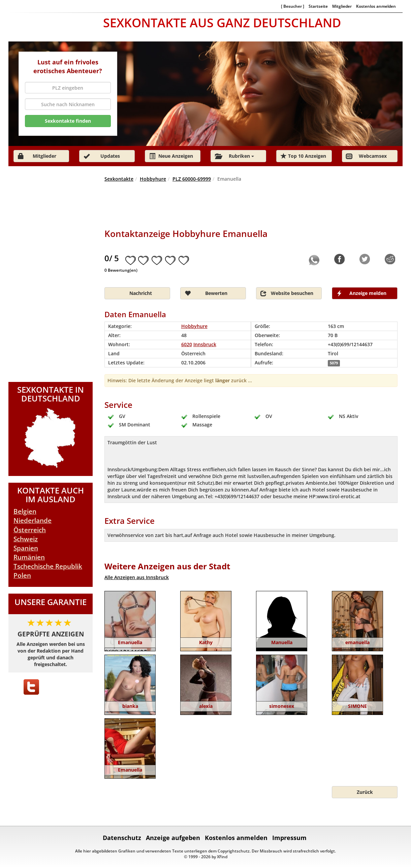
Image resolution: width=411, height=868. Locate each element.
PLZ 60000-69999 (192, 179)
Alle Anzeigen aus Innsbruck (137, 577)
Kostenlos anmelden (376, 6)
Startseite (318, 6)
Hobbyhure (153, 179)
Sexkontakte (119, 179)
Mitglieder (342, 6)
